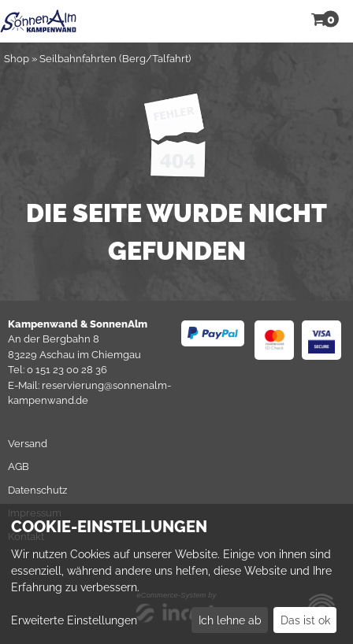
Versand (28, 444)
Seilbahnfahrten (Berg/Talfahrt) (115, 59)
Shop (17, 59)
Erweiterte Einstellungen (74, 620)
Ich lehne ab (230, 620)
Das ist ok (305, 620)
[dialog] (176, 574)
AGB (19, 466)
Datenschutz (37, 490)
